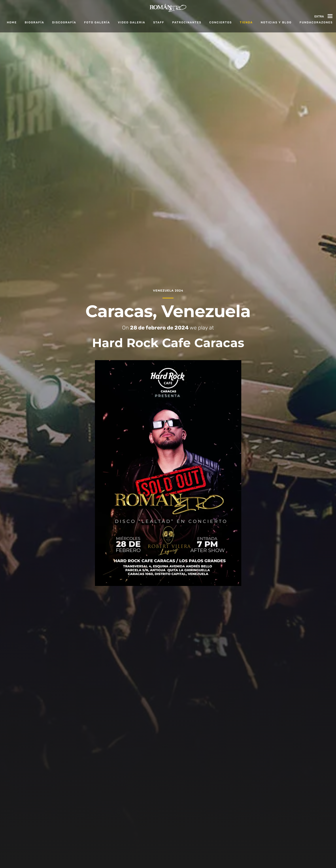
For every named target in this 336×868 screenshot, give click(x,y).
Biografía (34, 22)
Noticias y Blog (276, 22)
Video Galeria (132, 22)
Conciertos (221, 22)
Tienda (246, 22)
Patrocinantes (187, 22)
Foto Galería (97, 22)
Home (12, 22)
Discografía (64, 22)
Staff (159, 22)
